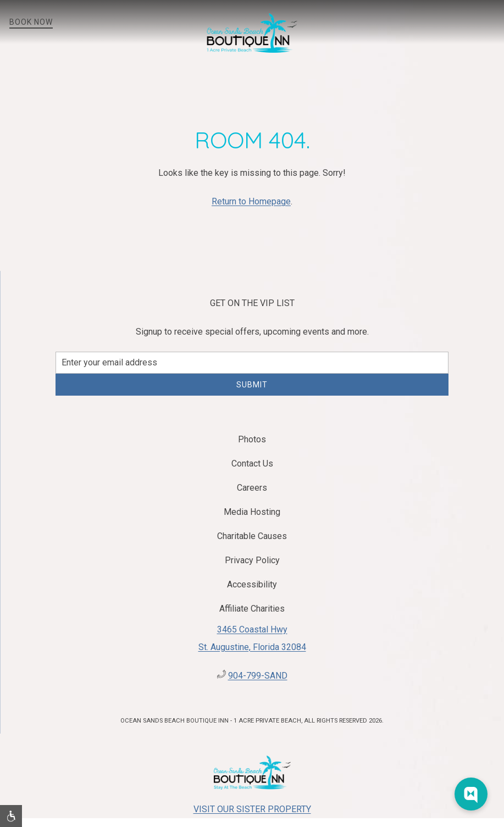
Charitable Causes (252, 536)
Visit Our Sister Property (252, 809)
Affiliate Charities (252, 609)
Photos (252, 439)
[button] (496, 22)
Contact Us (252, 464)
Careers (252, 488)
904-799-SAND (258, 676)
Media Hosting (252, 512)
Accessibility (252, 584)
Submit (252, 385)
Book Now (31, 22)
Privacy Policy (252, 560)
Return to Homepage (251, 201)
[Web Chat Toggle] (471, 794)
